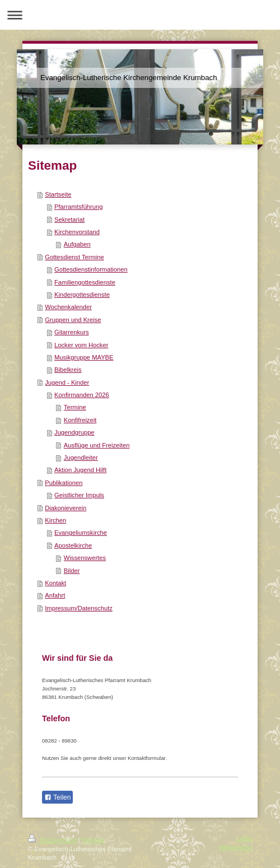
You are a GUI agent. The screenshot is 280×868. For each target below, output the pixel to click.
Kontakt (55, 583)
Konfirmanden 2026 (82, 395)
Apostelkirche (73, 545)
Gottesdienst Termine (74, 257)
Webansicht (236, 847)
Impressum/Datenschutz (79, 608)
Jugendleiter (81, 458)
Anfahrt (55, 595)
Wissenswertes (85, 558)
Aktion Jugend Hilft (80, 470)
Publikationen (64, 483)
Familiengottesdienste (85, 282)
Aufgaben (77, 244)
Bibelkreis (68, 370)
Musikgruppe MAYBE (84, 357)
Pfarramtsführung (78, 207)
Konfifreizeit (80, 420)
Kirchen (55, 520)
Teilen (57, 797)
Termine (75, 407)
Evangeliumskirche (81, 533)
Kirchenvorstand (77, 232)
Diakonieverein (66, 508)
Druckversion (53, 840)
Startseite (58, 194)
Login (244, 838)
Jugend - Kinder (67, 382)
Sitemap (93, 840)
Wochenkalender (68, 307)
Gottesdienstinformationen (91, 269)
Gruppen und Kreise (73, 320)
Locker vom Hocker (81, 345)
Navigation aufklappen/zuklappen (140, 15)
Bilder (72, 571)
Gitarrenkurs (72, 332)
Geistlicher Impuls (79, 495)
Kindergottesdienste (82, 295)
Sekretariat (69, 220)
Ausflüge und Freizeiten (97, 445)
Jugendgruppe (74, 432)
